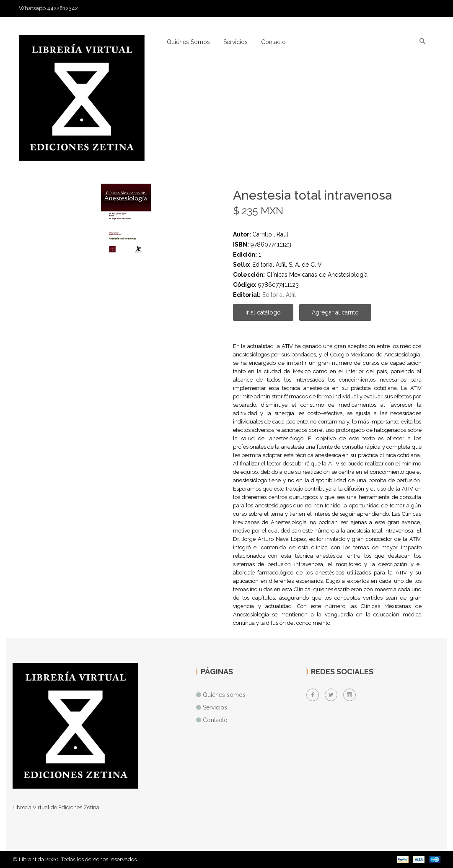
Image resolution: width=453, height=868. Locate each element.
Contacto (273, 42)
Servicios (236, 42)
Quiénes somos (188, 42)
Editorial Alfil (279, 295)
